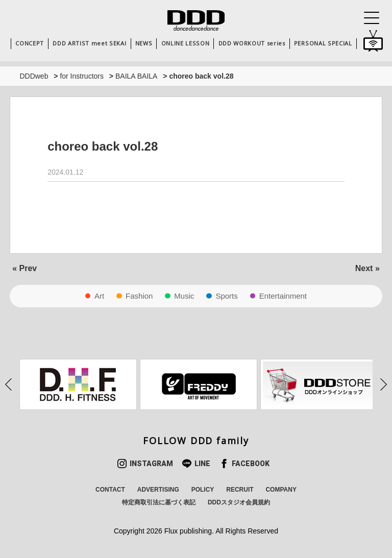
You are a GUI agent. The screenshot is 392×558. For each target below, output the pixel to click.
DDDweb (34, 76)
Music (184, 296)
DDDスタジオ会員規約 (239, 502)
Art (99, 296)
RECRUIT (240, 490)
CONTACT (110, 490)
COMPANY (281, 490)
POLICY (203, 490)
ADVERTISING (158, 490)
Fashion (139, 296)
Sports (226, 296)
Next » (367, 268)
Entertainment (283, 296)
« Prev (24, 268)
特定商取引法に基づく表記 (159, 502)
